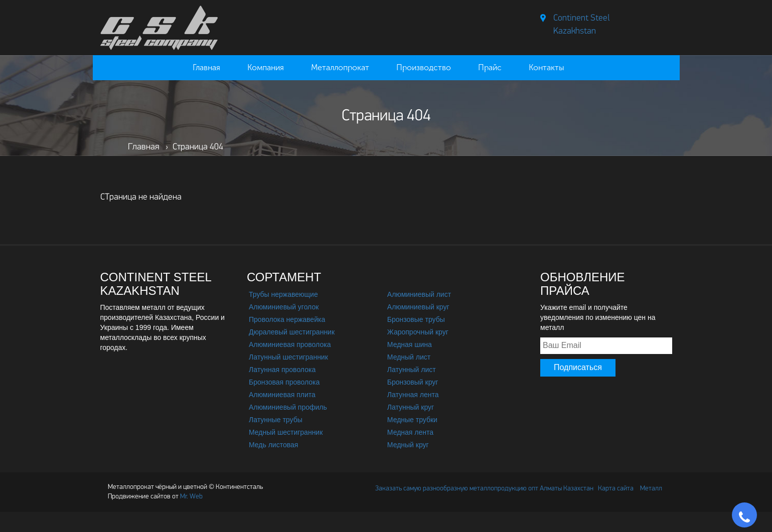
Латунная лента (413, 395)
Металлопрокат (340, 67)
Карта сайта (616, 489)
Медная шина (410, 344)
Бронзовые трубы (416, 319)
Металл (651, 489)
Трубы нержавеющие (283, 294)
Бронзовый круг (413, 382)
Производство (424, 67)
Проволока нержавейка (287, 319)
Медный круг (408, 445)
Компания (266, 67)
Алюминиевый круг (418, 307)
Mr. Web (155, 497)
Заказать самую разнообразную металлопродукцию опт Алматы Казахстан (484, 489)
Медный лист (409, 357)
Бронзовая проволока (284, 382)
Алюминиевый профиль (288, 407)
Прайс (490, 67)
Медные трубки (412, 420)
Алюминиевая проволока (290, 344)
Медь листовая (273, 445)
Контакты (547, 67)
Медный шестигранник (286, 432)
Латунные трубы (276, 420)
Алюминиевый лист (419, 294)
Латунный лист (412, 370)
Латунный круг (411, 407)
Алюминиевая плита (282, 395)
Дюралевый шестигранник (292, 332)
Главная (206, 67)
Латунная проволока (282, 370)
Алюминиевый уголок (284, 307)
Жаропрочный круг (418, 332)
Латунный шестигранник (288, 357)
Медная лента (410, 432)
